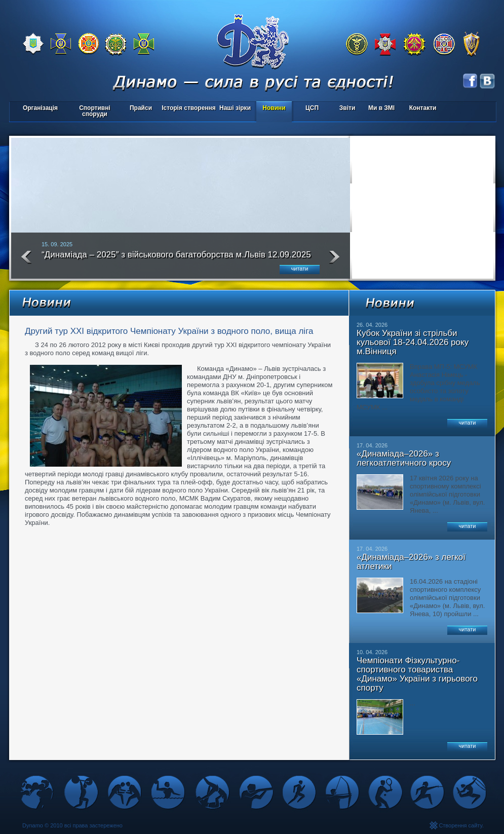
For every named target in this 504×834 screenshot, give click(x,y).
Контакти (423, 108)
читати (300, 269)
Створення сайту (460, 825)
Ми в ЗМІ (381, 108)
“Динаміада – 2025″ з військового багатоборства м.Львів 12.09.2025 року (176, 259)
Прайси (141, 108)
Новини (274, 108)
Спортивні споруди (95, 111)
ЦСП (310, 109)
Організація (40, 108)
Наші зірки (233, 109)
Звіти (347, 108)
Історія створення (189, 108)
